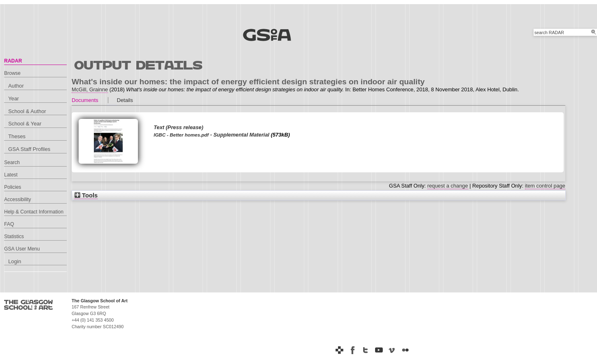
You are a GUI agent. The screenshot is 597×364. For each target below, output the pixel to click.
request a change (448, 186)
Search (12, 162)
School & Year (25, 124)
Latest (11, 175)
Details (125, 100)
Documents (85, 100)
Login (15, 261)
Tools (86, 195)
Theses (17, 136)
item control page (545, 186)
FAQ (9, 224)
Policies (13, 187)
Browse (12, 73)
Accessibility (17, 199)
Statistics (14, 236)
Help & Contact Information (34, 212)
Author (16, 86)
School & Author (27, 111)
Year (14, 99)
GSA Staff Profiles (29, 149)
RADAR (13, 61)
